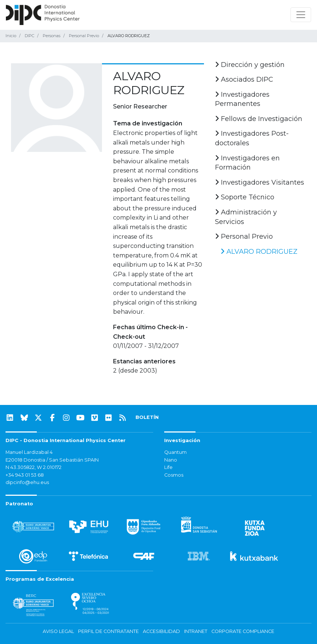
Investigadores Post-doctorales (252, 138)
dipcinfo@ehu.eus (27, 482)
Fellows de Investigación (259, 119)
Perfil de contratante (108, 631)
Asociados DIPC (244, 79)
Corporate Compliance (243, 631)
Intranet (196, 631)
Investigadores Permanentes (242, 99)
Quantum (175, 452)
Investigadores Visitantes (260, 182)
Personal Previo (84, 36)
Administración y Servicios (246, 217)
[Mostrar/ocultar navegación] (301, 15)
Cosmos (174, 475)
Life (168, 467)
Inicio (11, 36)
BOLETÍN (147, 417)
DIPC (29, 36)
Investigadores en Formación (247, 163)
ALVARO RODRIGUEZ (259, 252)
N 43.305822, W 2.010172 (34, 467)
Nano (171, 460)
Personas (52, 36)
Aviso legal (58, 631)
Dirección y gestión (250, 65)
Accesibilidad (161, 631)
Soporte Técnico (245, 197)
